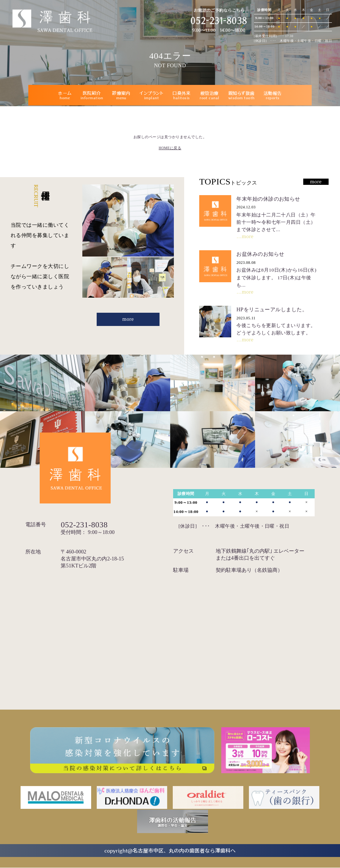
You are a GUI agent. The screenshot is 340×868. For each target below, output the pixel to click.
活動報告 (273, 95)
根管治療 (210, 95)
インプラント (151, 95)
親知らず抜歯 (241, 95)
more (128, 319)
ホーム (65, 95)
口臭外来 (182, 95)
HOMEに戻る (170, 148)
